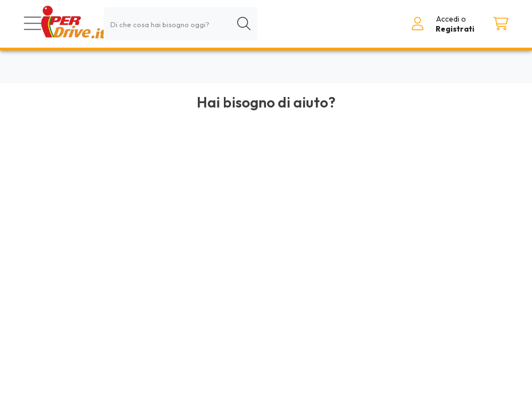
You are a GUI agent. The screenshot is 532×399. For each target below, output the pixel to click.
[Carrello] (501, 24)
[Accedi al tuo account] (418, 24)
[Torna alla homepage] (73, 24)
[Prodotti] (33, 24)
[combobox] (180, 24)
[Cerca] (244, 24)
